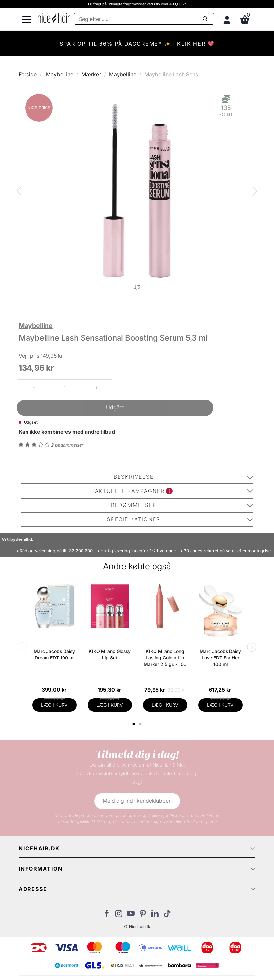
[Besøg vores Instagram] (119, 915)
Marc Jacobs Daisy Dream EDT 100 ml (54, 654)
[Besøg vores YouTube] (131, 915)
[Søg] (144, 19)
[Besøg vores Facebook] (107, 915)
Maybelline (60, 74)
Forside (28, 74)
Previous (20, 192)
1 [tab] (134, 724)
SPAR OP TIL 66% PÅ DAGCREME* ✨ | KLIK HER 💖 (137, 44)
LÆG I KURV (54, 705)
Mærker (91, 74)
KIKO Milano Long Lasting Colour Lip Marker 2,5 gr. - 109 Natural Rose (165, 658)
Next (254, 192)
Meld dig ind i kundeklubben (137, 801)
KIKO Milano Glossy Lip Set (110, 654)
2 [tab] (141, 724)
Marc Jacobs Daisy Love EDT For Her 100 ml (220, 658)
